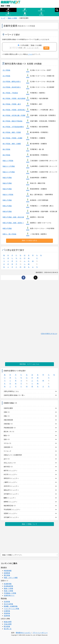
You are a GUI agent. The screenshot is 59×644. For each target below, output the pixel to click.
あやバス (7, 459)
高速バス (25, 10)
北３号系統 (6, 76)
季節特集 (4, 598)
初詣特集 (7, 613)
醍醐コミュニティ (10, 498)
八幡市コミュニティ (11, 482)
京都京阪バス (8, 424)
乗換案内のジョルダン (23, 633)
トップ (3, 18)
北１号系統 (6, 70)
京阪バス (7, 416)
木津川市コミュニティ (11, 486)
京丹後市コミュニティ (11, 494)
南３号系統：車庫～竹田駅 (12, 132)
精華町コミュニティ (11, 502)
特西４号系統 (7, 228)
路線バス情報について (29, 524)
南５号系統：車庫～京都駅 (12, 144)
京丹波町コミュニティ (11, 517)
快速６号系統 (7, 183)
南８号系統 (6, 155)
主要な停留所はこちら (11, 391)
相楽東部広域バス (10, 506)
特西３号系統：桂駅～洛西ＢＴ (13, 223)
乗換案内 (4, 567)
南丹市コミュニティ (11, 471)
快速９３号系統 (8, 195)
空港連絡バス (41, 10)
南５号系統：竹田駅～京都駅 (13, 138)
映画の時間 (8, 622)
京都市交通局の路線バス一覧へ (14, 395)
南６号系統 (6, 149)
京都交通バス (8, 447)
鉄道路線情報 (8, 586)
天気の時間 (8, 624)
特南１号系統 (7, 200)
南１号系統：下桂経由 (10, 93)
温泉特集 (7, 616)
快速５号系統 (7, 178)
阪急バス (7, 435)
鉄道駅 (25, 14)
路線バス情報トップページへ (12, 555)
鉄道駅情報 (8, 584)
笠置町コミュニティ (11, 513)
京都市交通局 (8, 408)
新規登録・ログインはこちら (30, 364)
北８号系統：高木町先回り (12, 87)
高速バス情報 (8, 591)
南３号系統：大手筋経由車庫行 (13, 127)
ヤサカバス (8, 443)
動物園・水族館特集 (11, 606)
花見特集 (7, 602)
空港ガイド (8, 14)
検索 (46, 48)
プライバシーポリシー (40, 633)
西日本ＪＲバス (9, 432)
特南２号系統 (7, 206)
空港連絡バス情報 (10, 593)
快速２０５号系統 (9, 172)
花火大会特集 (8, 604)
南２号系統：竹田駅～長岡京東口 (14, 110)
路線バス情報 (5, 6)
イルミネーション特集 (11, 609)
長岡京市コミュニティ (11, 478)
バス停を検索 (24, 45)
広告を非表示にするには (49, 334)
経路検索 (7, 573)
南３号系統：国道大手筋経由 (13, 121)
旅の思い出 (8, 629)
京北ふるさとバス (10, 463)
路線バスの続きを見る (29, 240)
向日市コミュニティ (11, 474)
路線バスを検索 (36, 45)
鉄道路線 (41, 14)
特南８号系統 (7, 211)
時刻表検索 (8, 571)
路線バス (8, 10)
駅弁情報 (7, 626)
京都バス (7, 412)
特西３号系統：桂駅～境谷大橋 (13, 217)
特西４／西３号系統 (9, 234)
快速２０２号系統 (9, 166)
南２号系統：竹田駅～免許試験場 (14, 98)
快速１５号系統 (8, 161)
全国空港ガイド (9, 595)
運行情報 (7, 575)
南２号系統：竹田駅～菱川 (12, 104)
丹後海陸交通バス (10, 428)
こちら (30, 54)
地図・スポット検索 (11, 578)
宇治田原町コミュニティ (12, 510)
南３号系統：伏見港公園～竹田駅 (14, 115)
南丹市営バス (8, 467)
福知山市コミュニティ (11, 490)
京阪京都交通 (8, 420)
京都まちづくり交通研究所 (13, 455)
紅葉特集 (7, 611)
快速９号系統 (7, 189)
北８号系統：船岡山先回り (12, 81)
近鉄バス (7, 439)
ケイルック (8, 451)
